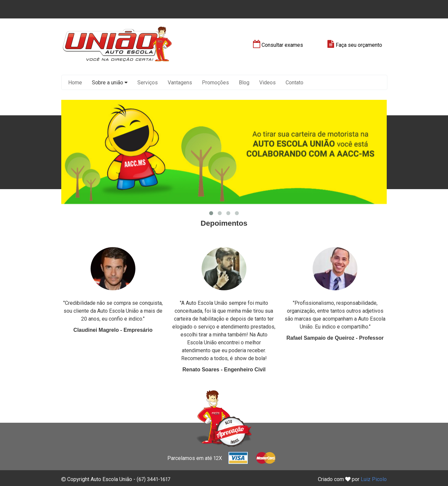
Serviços (148, 83)
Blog (244, 83)
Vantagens (180, 83)
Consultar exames (278, 45)
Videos (267, 83)
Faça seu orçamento (355, 45)
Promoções (215, 83)
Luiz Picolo (374, 479)
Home (75, 83)
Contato (294, 83)
